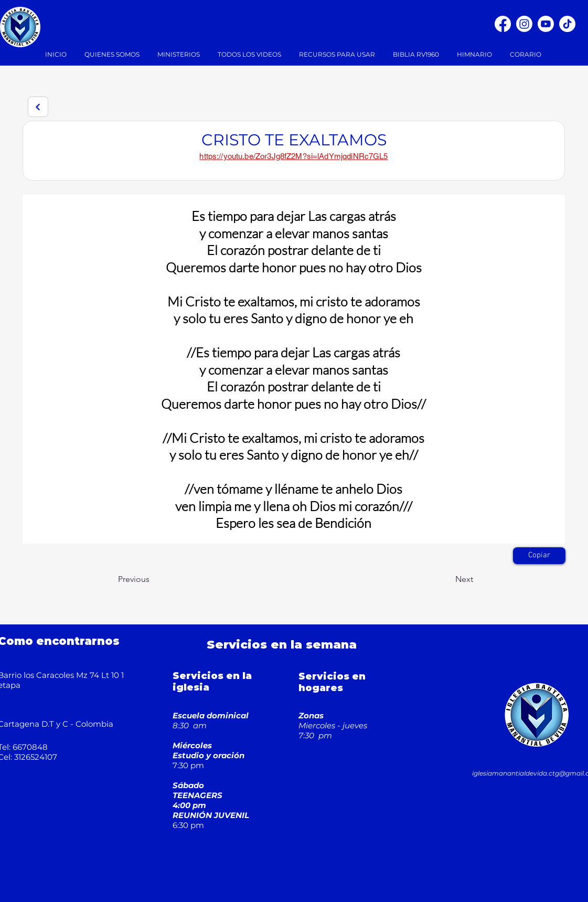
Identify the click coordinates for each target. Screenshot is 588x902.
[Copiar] (539, 556)
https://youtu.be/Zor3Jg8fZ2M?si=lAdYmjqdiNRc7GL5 (293, 156)
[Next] (38, 107)
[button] (180, 55)
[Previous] (153, 580)
